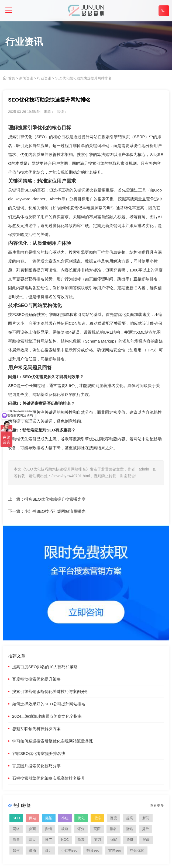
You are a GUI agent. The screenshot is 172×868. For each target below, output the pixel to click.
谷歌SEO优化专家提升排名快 (39, 753)
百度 (113, 818)
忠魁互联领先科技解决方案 (36, 729)
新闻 (146, 818)
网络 (16, 829)
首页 (12, 78)
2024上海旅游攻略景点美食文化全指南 (47, 716)
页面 (97, 829)
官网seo (115, 850)
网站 (33, 818)
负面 (32, 829)
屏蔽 (146, 840)
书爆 (97, 818)
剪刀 (98, 840)
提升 (146, 829)
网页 (32, 840)
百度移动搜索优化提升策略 (36, 679)
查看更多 (157, 805)
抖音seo (93, 850)
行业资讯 (44, 78)
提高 (130, 818)
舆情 (49, 829)
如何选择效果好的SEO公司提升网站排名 (49, 704)
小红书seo (69, 850)
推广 (49, 840)
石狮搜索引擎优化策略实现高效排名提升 (49, 778)
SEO (41, 137)
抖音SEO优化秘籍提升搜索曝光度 (55, 499)
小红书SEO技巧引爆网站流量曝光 (55, 511)
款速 (65, 829)
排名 (113, 829)
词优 (114, 840)
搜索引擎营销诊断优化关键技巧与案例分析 (51, 691)
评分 (81, 829)
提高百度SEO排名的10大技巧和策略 (45, 667)
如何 (16, 850)
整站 (129, 829)
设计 (49, 850)
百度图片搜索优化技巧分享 (36, 766)
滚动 (32, 850)
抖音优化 (137, 850)
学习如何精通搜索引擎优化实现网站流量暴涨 (53, 741)
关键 (130, 840)
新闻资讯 (26, 78)
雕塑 (49, 818)
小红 (65, 818)
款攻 (81, 840)
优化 (81, 818)
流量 (16, 840)
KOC (65, 840)
